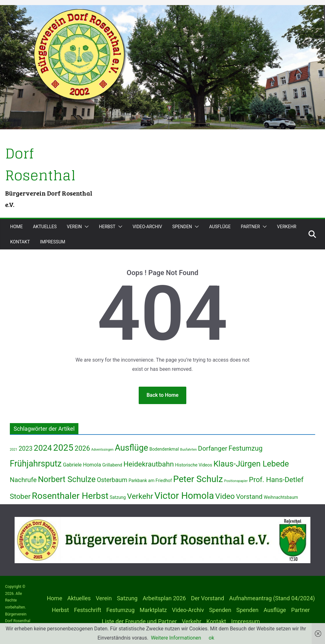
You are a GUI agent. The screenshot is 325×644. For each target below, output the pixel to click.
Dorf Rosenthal (42, 164)
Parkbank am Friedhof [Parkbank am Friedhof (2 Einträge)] (150, 480)
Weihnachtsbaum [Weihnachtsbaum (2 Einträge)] (281, 497)
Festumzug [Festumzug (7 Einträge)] (245, 448)
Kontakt (20, 242)
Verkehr (287, 227)
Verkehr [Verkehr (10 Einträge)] (140, 496)
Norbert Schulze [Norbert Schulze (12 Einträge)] (67, 479)
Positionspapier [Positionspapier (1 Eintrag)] (236, 481)
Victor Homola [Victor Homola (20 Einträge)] (184, 496)
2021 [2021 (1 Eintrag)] (14, 450)
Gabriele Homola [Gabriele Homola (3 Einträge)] (82, 465)
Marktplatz (153, 610)
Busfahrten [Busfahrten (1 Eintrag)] (189, 450)
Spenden (182, 227)
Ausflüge (220, 227)
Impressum (53, 242)
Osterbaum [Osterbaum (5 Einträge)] (112, 480)
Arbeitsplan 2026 (164, 598)
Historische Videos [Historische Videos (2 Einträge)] (194, 465)
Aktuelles (45, 227)
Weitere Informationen (176, 638)
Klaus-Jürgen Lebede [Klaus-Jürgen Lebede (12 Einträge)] (251, 464)
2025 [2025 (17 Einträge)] (63, 448)
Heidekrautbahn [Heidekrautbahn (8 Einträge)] (149, 464)
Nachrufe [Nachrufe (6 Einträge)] (23, 480)
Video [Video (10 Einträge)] (225, 496)
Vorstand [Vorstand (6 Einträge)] (249, 497)
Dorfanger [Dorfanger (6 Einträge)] (213, 448)
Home (17, 227)
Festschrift (88, 610)
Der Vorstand (208, 598)
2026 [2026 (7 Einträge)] (82, 448)
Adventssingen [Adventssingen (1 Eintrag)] (103, 450)
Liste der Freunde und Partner (139, 621)
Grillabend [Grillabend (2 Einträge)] (112, 465)
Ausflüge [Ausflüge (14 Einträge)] (132, 448)
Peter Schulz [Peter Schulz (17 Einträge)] (198, 479)
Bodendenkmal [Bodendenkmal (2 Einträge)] (164, 449)
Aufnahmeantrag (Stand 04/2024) (272, 598)
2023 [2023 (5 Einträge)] (26, 449)
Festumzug (120, 610)
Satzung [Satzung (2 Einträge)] (118, 497)
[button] (85, 227)
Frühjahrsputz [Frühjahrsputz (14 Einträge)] (36, 464)
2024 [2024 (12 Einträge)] (43, 448)
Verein (74, 227)
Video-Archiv (147, 227)
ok (212, 638)
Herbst (107, 227)
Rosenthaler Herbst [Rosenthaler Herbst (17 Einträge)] (70, 496)
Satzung (127, 598)
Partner (250, 227)
